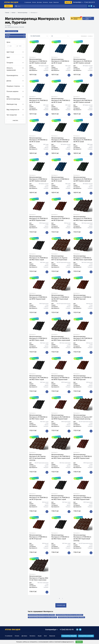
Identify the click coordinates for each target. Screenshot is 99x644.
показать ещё (61, 605)
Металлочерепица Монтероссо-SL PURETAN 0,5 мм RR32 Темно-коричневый (83, 218)
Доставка (39, 2)
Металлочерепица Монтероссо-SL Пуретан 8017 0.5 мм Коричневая (59, 258)
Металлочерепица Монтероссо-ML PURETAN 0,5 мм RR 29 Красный (83, 338)
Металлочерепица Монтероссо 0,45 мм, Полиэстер (42, 617)
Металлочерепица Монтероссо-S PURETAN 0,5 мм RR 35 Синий (60, 61)
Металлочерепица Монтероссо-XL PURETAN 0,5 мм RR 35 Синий (83, 140)
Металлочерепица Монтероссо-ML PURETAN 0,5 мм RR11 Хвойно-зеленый (83, 100)
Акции (51, 2)
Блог (45, 636)
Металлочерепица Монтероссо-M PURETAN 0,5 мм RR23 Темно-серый (38, 417)
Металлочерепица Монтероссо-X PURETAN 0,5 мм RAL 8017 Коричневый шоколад (82, 538)
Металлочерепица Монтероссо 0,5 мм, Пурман (41, 615)
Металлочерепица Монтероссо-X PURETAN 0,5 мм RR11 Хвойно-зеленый (38, 179)
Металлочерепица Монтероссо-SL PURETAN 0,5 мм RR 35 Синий (39, 100)
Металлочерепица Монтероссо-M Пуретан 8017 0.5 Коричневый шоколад (83, 417)
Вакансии (56, 2)
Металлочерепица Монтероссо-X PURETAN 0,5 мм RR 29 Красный (38, 537)
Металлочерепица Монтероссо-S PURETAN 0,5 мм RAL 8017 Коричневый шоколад (60, 298)
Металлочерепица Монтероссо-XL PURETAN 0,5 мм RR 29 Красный (39, 498)
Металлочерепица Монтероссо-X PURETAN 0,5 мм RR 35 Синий (60, 179)
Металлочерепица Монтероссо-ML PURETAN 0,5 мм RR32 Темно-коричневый (61, 456)
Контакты (45, 2)
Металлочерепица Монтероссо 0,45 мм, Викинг (69, 615)
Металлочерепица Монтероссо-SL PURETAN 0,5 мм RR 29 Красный (61, 218)
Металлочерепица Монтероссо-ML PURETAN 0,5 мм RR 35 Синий (61, 100)
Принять (79, 642)
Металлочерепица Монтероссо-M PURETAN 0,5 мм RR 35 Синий (38, 140)
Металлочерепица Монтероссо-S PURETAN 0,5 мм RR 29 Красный (82, 297)
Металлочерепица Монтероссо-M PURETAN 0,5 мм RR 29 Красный (82, 378)
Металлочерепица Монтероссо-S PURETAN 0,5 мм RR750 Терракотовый (38, 297)
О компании (28, 2)
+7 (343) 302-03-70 (89, 2)
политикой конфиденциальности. (64, 642)
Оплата (34, 2)
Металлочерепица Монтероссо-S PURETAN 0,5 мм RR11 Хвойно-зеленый (38, 61)
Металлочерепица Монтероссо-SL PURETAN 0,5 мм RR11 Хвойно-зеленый (83, 61)
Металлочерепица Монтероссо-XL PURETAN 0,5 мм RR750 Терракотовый (83, 456)
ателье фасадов (11, 2)
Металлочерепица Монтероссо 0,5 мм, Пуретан (71, 617)
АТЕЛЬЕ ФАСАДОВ (13, 629)
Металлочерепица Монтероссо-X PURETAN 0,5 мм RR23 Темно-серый (60, 537)
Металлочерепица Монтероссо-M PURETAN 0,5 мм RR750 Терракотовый (60, 378)
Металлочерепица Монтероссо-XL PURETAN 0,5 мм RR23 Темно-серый (61, 498)
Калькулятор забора (69, 636)
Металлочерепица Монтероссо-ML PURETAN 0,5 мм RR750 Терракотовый (61, 417)
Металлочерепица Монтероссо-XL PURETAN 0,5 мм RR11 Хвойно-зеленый (83, 179)
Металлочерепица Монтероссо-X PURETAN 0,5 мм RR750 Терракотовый (82, 498)
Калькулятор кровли (86, 636)
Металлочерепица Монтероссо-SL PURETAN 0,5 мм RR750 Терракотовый (39, 218)
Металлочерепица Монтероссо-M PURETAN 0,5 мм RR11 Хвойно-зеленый (60, 140)
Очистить (15, 121)
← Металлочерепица (12, 31)
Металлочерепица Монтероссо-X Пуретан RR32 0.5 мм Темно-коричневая (39, 578)
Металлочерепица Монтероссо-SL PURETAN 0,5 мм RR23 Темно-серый (39, 258)
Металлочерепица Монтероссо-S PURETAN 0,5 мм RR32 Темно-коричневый (83, 258)
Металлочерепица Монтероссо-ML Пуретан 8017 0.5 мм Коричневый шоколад (38, 457)
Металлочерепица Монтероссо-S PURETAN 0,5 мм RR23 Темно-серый (38, 338)
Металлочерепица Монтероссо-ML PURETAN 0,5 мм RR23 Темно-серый (39, 378)
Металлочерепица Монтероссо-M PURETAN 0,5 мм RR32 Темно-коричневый (61, 338)
